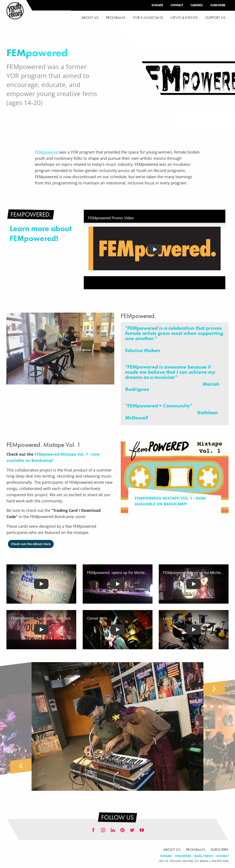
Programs (116, 18)
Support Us (215, 18)
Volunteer (183, 856)
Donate (157, 5)
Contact (177, 5)
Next (214, 689)
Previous (21, 766)
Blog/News (204, 856)
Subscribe (218, 5)
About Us (90, 18)
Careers (197, 5)
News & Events (184, 18)
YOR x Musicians (148, 18)
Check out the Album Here (31, 544)
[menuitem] (90, 18)
